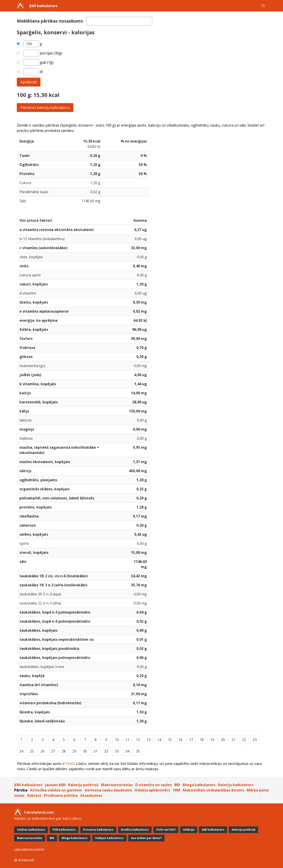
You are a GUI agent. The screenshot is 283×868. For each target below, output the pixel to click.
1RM (176, 790)
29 (74, 751)
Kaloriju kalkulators (236, 785)
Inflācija (189, 830)
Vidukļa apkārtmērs (152, 790)
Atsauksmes (91, 795)
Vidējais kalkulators (109, 838)
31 (96, 751)
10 (117, 740)
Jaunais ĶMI (55, 785)
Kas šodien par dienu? (146, 838)
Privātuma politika (61, 795)
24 (21, 751)
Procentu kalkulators (98, 830)
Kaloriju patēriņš (83, 785)
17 (191, 740)
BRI (177, 785)
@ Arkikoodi (24, 860)
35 (138, 751)
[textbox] (119, 21)
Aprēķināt (29, 82)
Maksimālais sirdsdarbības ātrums (213, 790)
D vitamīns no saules (154, 785)
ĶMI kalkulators (43, 6)
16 (180, 740)
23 (255, 740)
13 (149, 740)
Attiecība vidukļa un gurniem (56, 790)
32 (106, 751)
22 (244, 740)
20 (223, 740)
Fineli (70, 764)
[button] (263, 6)
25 (32, 751)
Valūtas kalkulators (31, 830)
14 (159, 740)
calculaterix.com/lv (29, 849)
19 (212, 740)
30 (85, 751)
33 (117, 751)
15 (170, 740)
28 (64, 751)
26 (42, 751)
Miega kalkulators (199, 785)
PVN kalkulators (64, 830)
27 (53, 751)
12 (138, 740)
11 (127, 740)
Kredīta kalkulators (135, 830)
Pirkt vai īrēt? (166, 830)
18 (202, 740)
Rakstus (34, 795)
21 (233, 740)
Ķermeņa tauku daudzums (108, 790)
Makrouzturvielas (117, 785)
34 (127, 751)
